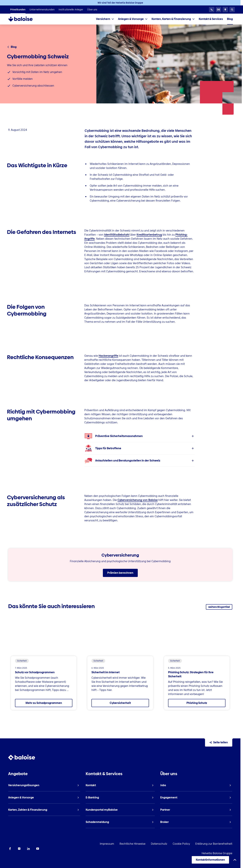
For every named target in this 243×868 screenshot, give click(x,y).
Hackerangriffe (108, 356)
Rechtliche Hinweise (132, 844)
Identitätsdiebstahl (117, 235)
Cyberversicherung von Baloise (138, 500)
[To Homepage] (21, 19)
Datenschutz (159, 844)
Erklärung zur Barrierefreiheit (214, 844)
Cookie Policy (181, 844)
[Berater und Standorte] (225, 10)
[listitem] (18, 10)
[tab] (105, 19)
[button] (140, 436)
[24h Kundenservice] (212, 10)
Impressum (107, 844)
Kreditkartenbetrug (149, 235)
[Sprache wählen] (218, 10)
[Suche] (232, 10)
